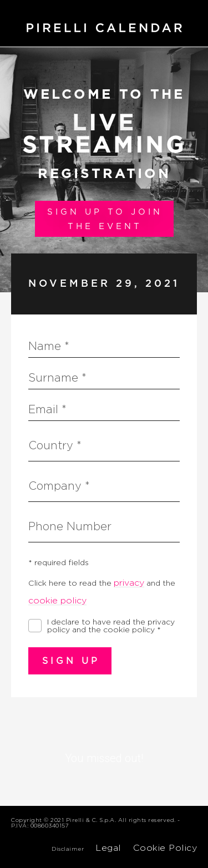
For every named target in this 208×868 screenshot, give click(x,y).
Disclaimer (68, 849)
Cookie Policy (165, 848)
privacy (129, 583)
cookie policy (57, 600)
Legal (108, 848)
